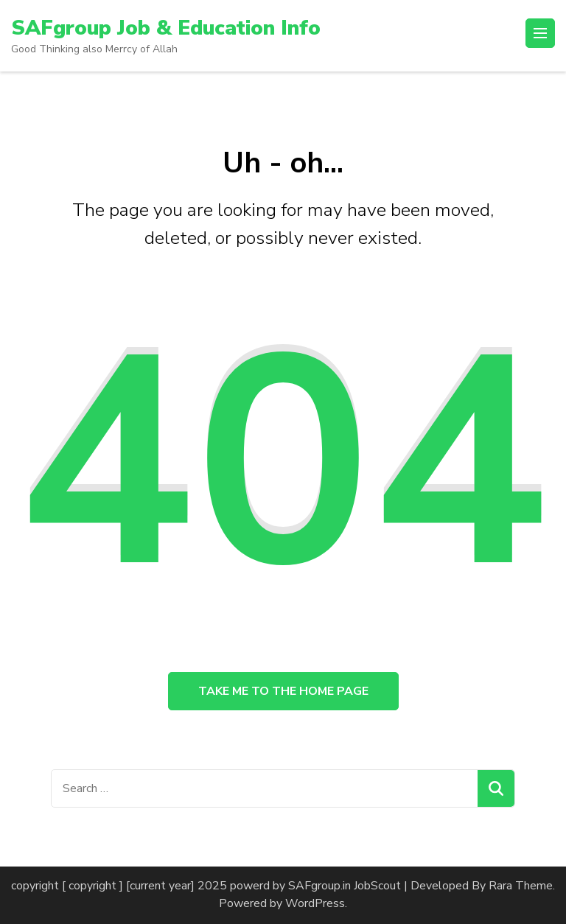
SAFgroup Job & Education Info (166, 28)
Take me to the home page (283, 691)
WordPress (315, 903)
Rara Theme (521, 886)
